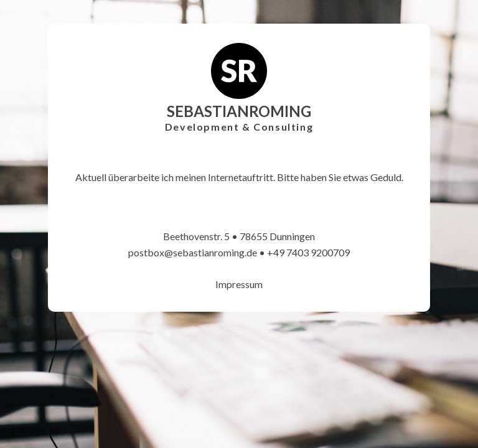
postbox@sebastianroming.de (193, 252)
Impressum (239, 284)
